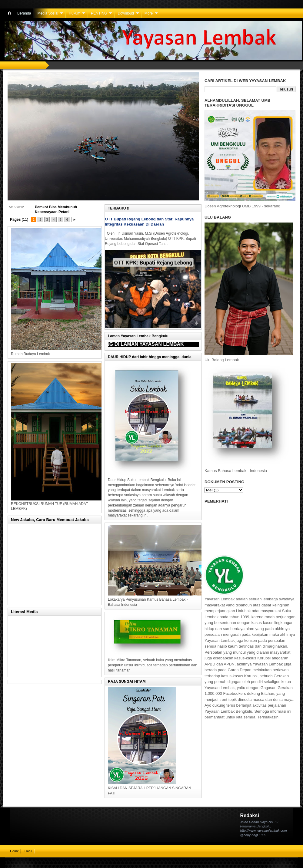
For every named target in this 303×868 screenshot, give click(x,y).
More (149, 13)
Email (28, 851)
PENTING (99, 13)
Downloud (126, 13)
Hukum (75, 13)
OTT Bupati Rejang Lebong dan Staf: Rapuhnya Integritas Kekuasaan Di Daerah (149, 222)
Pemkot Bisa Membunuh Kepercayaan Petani (56, 210)
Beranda (24, 13)
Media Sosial (48, 13)
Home (14, 851)
